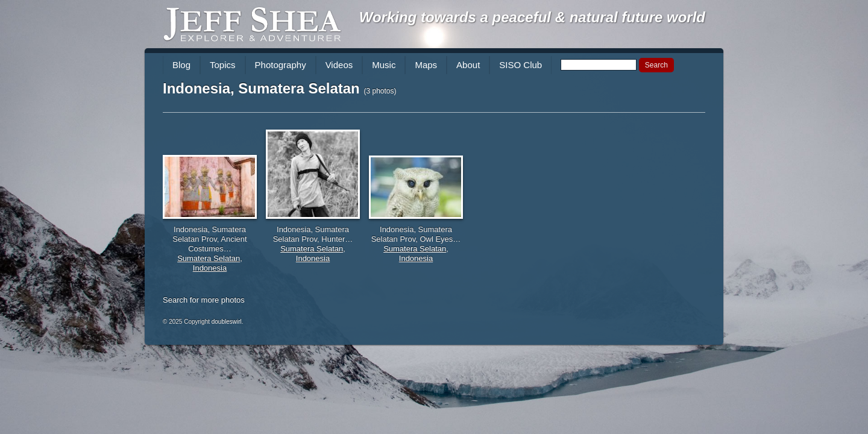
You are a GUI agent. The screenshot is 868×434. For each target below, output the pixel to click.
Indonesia (210, 268)
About (468, 65)
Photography (281, 65)
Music (384, 65)
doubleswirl (227, 322)
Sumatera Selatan (209, 258)
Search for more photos (204, 300)
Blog (181, 65)
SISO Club (520, 65)
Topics (223, 65)
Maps (426, 65)
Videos (339, 65)
